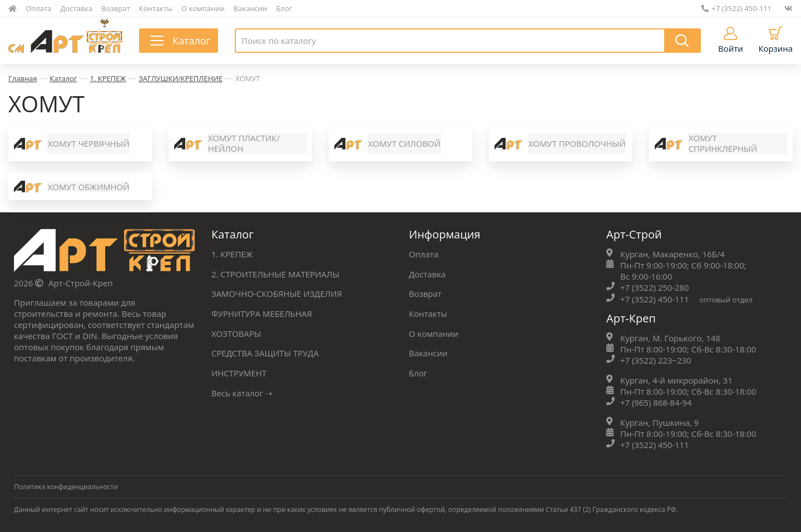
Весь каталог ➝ (242, 392)
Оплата (38, 8)
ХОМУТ (248, 78)
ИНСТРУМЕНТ (239, 372)
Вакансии (251, 8)
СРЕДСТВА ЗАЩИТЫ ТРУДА (265, 353)
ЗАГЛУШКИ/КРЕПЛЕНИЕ (181, 78)
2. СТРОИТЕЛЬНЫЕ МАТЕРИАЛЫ (276, 275)
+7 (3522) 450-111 (736, 8)
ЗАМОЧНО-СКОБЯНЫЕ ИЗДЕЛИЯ (277, 295)
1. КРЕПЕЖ (108, 78)
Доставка (77, 8)
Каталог (63, 78)
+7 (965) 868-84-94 (656, 403)
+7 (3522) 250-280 (655, 289)
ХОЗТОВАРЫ (236, 334)
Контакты (156, 8)
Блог (285, 8)
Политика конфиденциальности (66, 487)
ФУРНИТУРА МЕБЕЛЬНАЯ (262, 314)
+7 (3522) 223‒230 (656, 361)
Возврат (115, 8)
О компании (203, 8)
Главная (23, 78)
